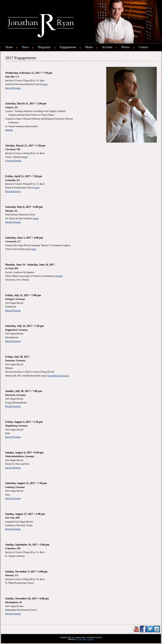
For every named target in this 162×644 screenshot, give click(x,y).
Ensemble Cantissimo (59, 376)
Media (89, 47)
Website (9, 130)
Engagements (68, 47)
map (45, 84)
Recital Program (13, 88)
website (58, 276)
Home (9, 47)
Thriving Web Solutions (85, 639)
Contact (143, 47)
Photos (126, 47)
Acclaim (107, 47)
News (25, 47)
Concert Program (13, 161)
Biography (44, 47)
